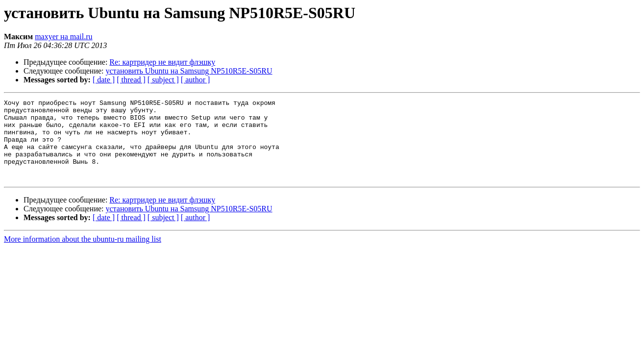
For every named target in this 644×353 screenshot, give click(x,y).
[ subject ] (163, 80)
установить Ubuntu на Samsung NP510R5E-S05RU (189, 71)
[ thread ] (131, 80)
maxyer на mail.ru (63, 37)
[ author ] (196, 80)
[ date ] (104, 80)
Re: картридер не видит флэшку (162, 62)
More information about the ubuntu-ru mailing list (83, 255)
